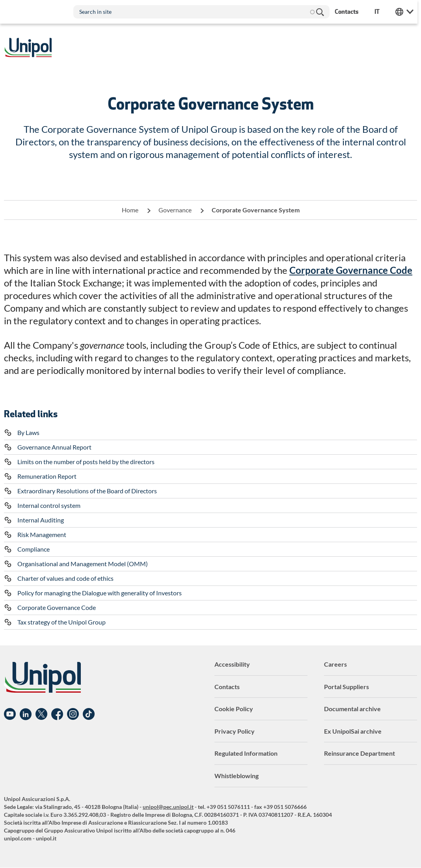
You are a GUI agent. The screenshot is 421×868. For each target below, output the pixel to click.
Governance (175, 210)
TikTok (89, 714)
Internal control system (49, 505)
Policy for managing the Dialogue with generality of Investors (100, 593)
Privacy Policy (235, 731)
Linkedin (26, 714)
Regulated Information (246, 753)
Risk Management (42, 534)
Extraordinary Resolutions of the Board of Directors (87, 491)
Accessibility (232, 664)
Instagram (73, 714)
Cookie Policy (234, 709)
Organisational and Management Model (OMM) (83, 564)
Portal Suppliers (346, 687)
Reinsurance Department (360, 753)
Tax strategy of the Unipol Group (61, 622)
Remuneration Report (47, 476)
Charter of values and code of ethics (65, 578)
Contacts (227, 687)
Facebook (57, 714)
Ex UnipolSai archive (353, 731)
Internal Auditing (41, 520)
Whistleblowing (237, 776)
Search (320, 12)
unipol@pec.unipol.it (168, 807)
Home (130, 210)
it (381, 12)
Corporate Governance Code (57, 607)
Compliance (34, 549)
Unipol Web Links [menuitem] (408, 12)
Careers (335, 664)
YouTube (10, 714)
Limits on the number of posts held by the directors (86, 462)
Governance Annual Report (54, 447)
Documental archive (352, 709)
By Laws (28, 432)
